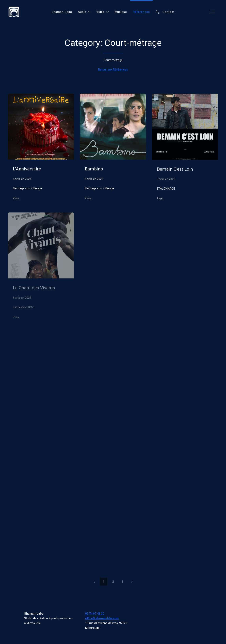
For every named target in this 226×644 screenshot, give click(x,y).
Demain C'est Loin (175, 170)
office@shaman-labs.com (102, 618)
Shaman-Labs (62, 12)
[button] (213, 12)
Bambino (94, 169)
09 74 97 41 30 (95, 614)
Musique (121, 12)
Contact (165, 12)
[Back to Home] (14, 12)
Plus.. (17, 198)
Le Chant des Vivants (34, 289)
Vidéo (103, 12)
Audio (84, 12)
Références (141, 12)
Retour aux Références (113, 70)
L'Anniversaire (27, 169)
